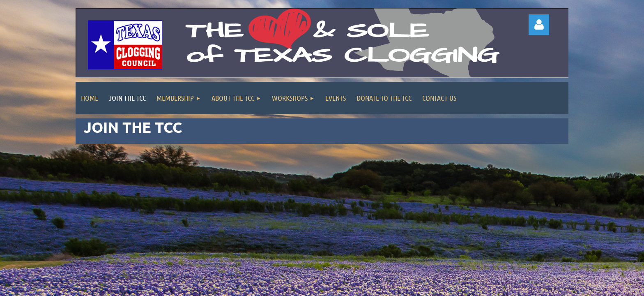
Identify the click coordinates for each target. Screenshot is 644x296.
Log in (539, 25)
